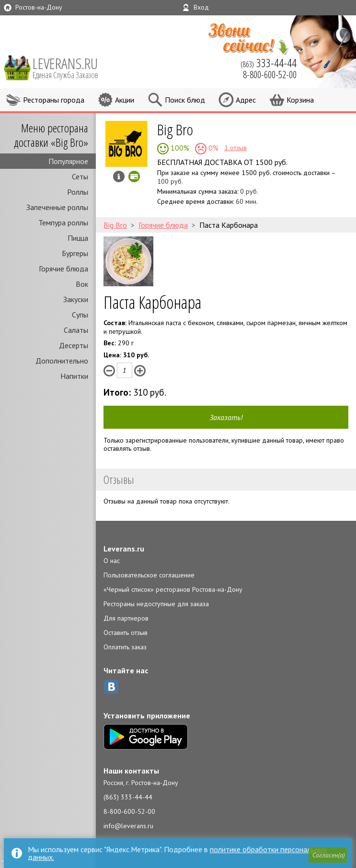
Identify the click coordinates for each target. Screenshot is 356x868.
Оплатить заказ (125, 647)
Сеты (80, 176)
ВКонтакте (111, 687)
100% (179, 148)
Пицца (78, 238)
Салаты (76, 330)
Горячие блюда (63, 269)
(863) (269, 63)
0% (212, 148)
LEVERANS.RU (72, 67)
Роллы (78, 192)
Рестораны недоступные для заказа (156, 604)
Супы (80, 315)
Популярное (68, 161)
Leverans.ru (124, 549)
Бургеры (75, 253)
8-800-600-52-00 (129, 811)
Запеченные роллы (57, 207)
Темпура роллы (63, 223)
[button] (328, 856)
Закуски (76, 299)
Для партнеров (126, 618)
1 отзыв (235, 148)
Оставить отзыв (126, 633)
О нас (112, 561)
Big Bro (175, 129)
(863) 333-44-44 (128, 797)
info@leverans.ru (128, 826)
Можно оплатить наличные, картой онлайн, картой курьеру (134, 176)
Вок (82, 284)
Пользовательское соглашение (149, 575)
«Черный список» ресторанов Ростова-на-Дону (173, 589)
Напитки (74, 376)
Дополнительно (62, 361)
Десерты (74, 345)
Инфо (119, 176)
